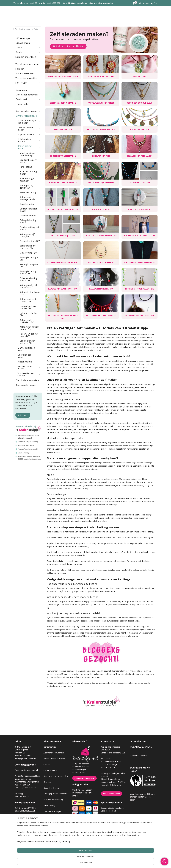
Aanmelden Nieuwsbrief (84, 778)
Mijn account (146, 3)
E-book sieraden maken (27, 380)
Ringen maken (29, 362)
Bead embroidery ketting (101, 76)
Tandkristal (28, 99)
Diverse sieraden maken (29, 129)
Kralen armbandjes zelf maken (29, 122)
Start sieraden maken (28, 111)
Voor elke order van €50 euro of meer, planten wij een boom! (142, 797)
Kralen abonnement (112, 794)
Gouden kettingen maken (63, 156)
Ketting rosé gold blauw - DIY (63, 262)
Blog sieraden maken (28, 385)
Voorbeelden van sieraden (29, 375)
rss (100, 863)
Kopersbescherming (52, 788)
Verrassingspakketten (26, 78)
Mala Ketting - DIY (101, 209)
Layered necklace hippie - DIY (63, 289)
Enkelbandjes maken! (29, 140)
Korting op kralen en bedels (55, 794)
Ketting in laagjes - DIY (63, 236)
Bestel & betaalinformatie (54, 759)
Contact (47, 764)
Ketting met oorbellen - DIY (140, 289)
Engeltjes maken (29, 134)
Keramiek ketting (63, 129)
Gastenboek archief (138, 756)
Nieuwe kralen (28, 43)
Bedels (28, 52)
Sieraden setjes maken (29, 368)
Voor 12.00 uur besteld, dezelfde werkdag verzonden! (88, 3)
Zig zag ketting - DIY (140, 182)
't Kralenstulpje (23, 38)
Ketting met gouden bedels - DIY (63, 317)
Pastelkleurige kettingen (101, 103)
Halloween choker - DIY (101, 289)
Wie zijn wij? (106, 750)
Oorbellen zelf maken (29, 356)
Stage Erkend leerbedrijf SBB (113, 753)
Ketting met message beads (101, 129)
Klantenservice (50, 747)
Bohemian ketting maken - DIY (140, 236)
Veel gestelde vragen (52, 823)
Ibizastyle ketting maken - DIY (101, 236)
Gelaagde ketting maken (140, 156)
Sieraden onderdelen (28, 57)
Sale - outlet (28, 83)
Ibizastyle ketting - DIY (140, 209)
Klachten (47, 782)
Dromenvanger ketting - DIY (140, 315)
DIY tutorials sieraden (28, 116)
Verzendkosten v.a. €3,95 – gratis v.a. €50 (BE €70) (37, 3)
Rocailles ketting (140, 129)
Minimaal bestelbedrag (53, 800)
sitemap (95, 863)
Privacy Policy (49, 805)
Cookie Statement (51, 770)
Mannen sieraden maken (29, 349)
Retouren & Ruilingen (52, 811)
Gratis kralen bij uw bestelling (56, 776)
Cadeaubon (21, 90)
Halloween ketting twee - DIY (101, 315)
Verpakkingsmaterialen (28, 64)
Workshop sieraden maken (55, 829)
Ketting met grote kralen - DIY (140, 262)
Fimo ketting (140, 76)
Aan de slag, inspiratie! (111, 747)
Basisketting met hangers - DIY (63, 209)
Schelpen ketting (101, 156)
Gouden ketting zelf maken (63, 182)
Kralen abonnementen (27, 95)
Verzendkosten (50, 817)
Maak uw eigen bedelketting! (63, 76)
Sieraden (28, 69)
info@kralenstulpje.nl (72, 677)
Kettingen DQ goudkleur (140, 103)
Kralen (28, 48)
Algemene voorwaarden (54, 753)
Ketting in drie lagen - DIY (101, 262)
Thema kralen (28, 104)
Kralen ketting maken (29, 147)
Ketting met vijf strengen (101, 182)
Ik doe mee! (23, 415)
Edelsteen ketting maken (63, 103)
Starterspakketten (24, 73)
